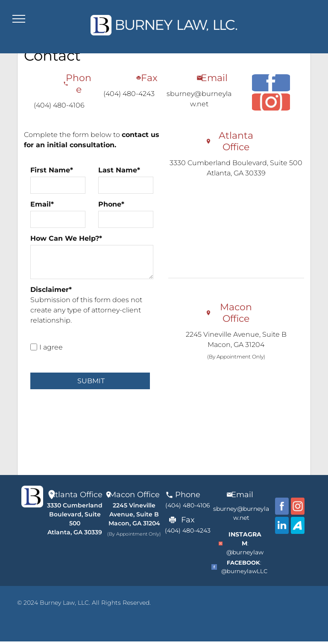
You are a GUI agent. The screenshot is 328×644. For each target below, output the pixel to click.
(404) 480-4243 (129, 94)
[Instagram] (271, 102)
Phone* (111, 204)
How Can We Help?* (66, 238)
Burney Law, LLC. (65, 603)
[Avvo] (298, 525)
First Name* (52, 170)
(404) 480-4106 (59, 105)
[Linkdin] (282, 525)
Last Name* (119, 170)
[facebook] (271, 83)
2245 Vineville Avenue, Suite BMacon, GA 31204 (134, 514)
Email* (42, 204)
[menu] (19, 19)
